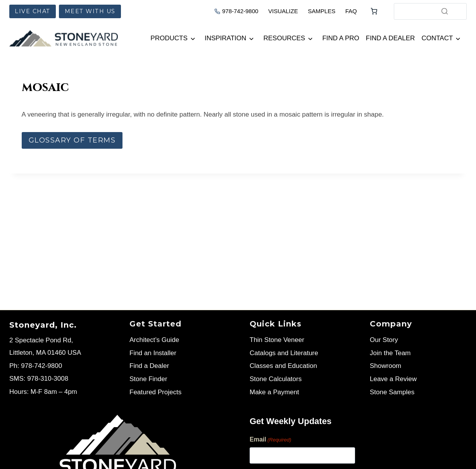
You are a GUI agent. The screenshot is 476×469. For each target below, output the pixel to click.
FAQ (351, 11)
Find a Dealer (391, 38)
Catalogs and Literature (284, 353)
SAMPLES (322, 11)
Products (169, 38)
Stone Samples (392, 392)
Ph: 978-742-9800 (36, 366)
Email (270, 440)
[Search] (445, 11)
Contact (437, 38)
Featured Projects (155, 392)
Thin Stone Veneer (277, 340)
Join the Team (390, 353)
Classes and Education (283, 366)
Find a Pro (341, 38)
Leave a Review (393, 379)
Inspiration (225, 38)
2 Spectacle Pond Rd (40, 340)
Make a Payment (274, 392)
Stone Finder (148, 379)
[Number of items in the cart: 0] (374, 11)
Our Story (384, 340)
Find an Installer (153, 353)
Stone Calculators (276, 379)
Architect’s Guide (154, 340)
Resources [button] (285, 38)
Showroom (385, 366)
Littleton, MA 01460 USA (45, 353)
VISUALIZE (283, 11)
